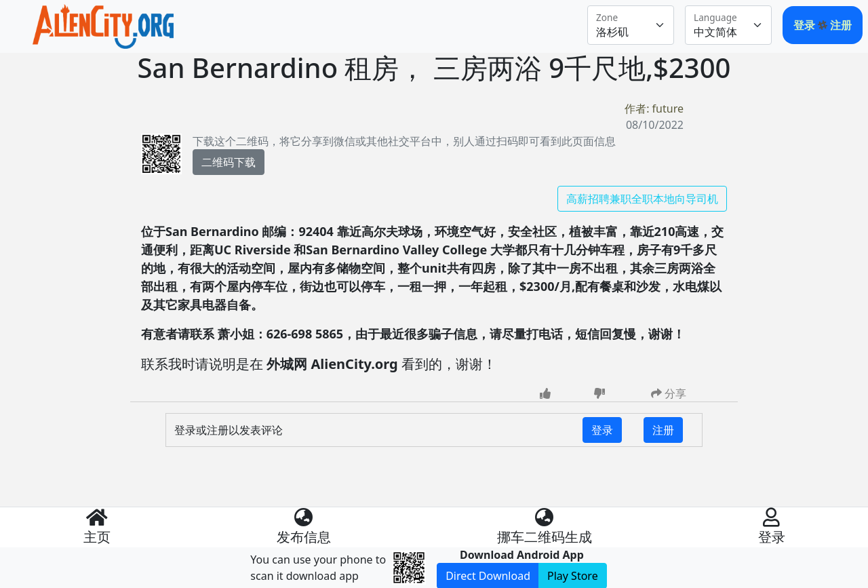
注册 (841, 25)
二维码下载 (229, 162)
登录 (806, 25)
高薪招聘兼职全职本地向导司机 (642, 199)
